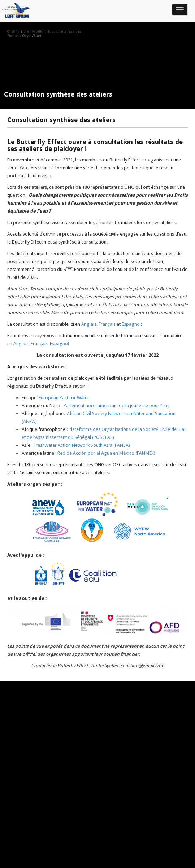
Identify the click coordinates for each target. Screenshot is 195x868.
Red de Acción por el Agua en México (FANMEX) (106, 453)
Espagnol (131, 324)
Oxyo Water (32, 36)
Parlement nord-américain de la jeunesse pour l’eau (117, 406)
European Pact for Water (64, 398)
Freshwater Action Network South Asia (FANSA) (81, 445)
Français (107, 324)
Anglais (89, 324)
